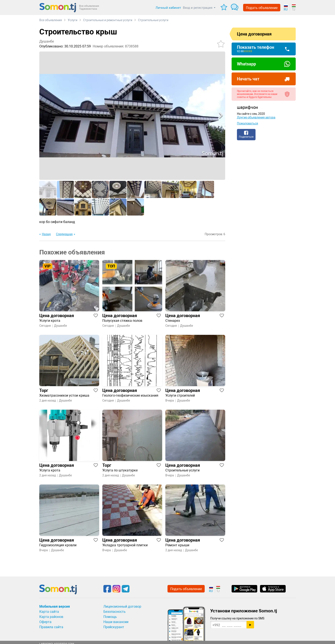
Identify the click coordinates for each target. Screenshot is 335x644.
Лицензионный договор (122, 606)
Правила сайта (51, 627)
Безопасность (115, 612)
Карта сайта (49, 612)
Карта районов (51, 617)
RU (286, 9)
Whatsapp (246, 64)
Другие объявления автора (256, 117)
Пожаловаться (248, 123)
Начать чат (248, 79)
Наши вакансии (116, 622)
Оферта (45, 622)
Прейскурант (114, 627)
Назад (46, 234)
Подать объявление (262, 8)
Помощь (110, 617)
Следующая (64, 234)
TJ (294, 9)
